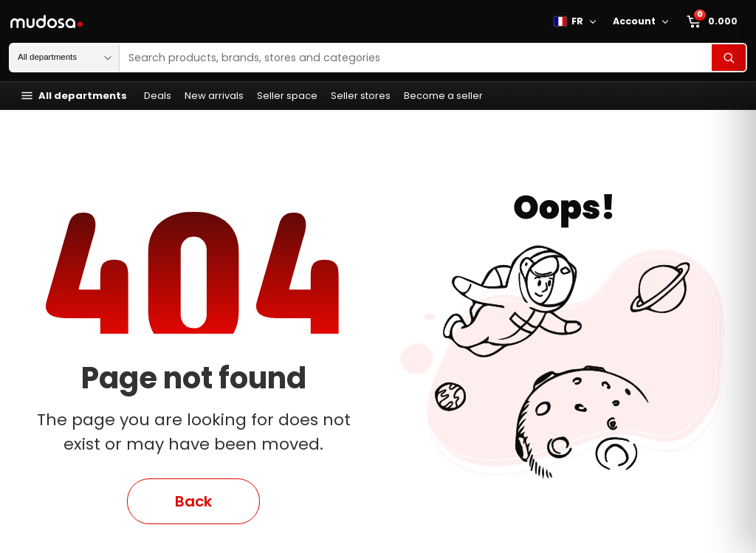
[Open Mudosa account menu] (667, 21)
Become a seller (443, 96)
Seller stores (361, 96)
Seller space (287, 96)
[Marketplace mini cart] (713, 21)
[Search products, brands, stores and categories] (416, 58)
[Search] (729, 58)
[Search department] (65, 58)
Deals (158, 96)
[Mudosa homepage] (48, 21)
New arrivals (214, 96)
